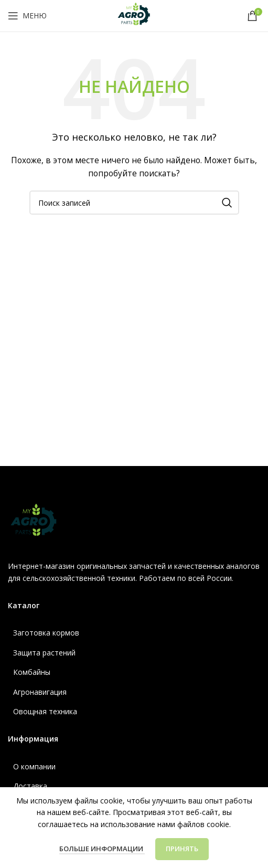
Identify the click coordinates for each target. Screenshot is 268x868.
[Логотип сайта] (134, 15)
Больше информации (102, 849)
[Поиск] (134, 203)
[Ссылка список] (134, 633)
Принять (182, 849)
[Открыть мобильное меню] (27, 16)
